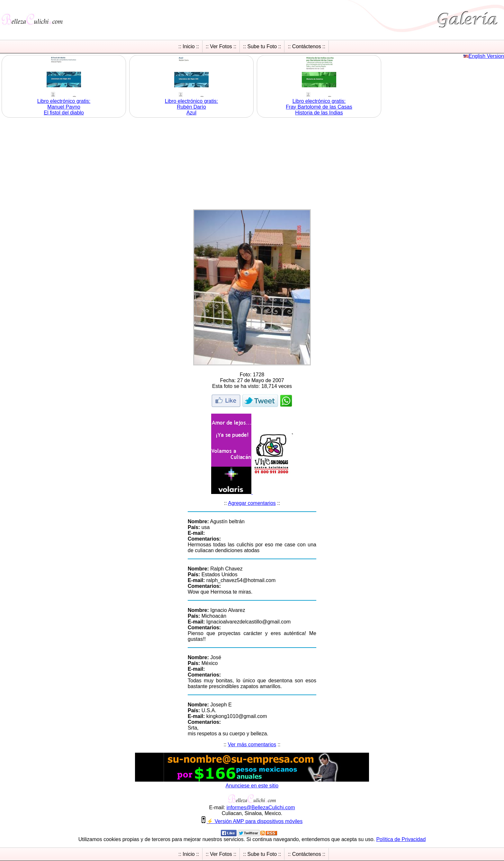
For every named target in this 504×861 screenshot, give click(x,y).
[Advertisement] (252, 164)
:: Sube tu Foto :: (262, 46)
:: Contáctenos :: (306, 46)
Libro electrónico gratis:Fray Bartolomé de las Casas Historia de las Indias (319, 107)
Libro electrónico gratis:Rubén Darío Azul (191, 107)
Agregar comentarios (252, 503)
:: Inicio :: (189, 46)
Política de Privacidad (401, 839)
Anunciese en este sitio (252, 786)
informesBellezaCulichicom (261, 807)
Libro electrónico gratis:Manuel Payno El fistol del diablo (64, 107)
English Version (486, 56)
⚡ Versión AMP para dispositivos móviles (255, 821)
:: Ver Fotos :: (221, 46)
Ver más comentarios (252, 744)
